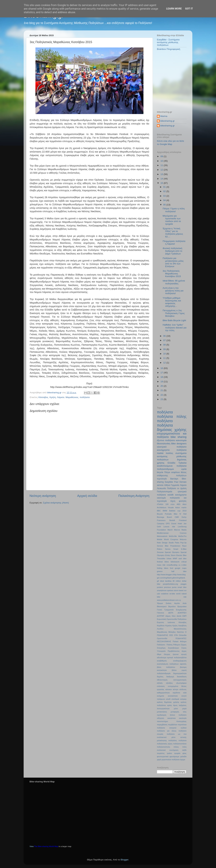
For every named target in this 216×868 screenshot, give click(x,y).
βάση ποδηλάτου (166, 667)
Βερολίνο (172, 606)
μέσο (176, 709)
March (170, 530)
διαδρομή (170, 677)
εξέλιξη (160, 683)
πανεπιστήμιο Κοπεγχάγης (172, 721)
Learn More (174, 9)
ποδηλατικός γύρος (165, 744)
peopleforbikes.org (171, 584)
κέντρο (175, 689)
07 (165, 340)
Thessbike (161, 559)
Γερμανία (175, 485)
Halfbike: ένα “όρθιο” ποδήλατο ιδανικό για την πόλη (175, 327)
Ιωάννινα (171, 622)
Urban (169, 559)
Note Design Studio (165, 543)
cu (179, 565)
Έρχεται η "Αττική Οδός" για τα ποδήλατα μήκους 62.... (173, 233)
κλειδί (168, 699)
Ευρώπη (160, 622)
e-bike (184, 565)
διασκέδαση (182, 677)
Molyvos (183, 539)
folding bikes (163, 568)
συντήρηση (174, 750)
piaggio (184, 584)
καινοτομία (181, 440)
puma (174, 587)
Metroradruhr (162, 536)
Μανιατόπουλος (180, 629)
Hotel (180, 524)
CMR (177, 517)
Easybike (169, 482)
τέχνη (173, 501)
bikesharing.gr (167, 121)
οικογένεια (172, 718)
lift (174, 581)
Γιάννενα (160, 613)
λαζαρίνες (183, 705)
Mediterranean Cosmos (172, 533)
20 (162, 386)
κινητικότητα (173, 696)
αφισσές (183, 664)
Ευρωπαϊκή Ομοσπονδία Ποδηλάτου (172, 619)
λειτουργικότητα (163, 709)
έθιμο (159, 654)
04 (165, 200)
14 (162, 179)
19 (162, 382)
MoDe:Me (173, 536)
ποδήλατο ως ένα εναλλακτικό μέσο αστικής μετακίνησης (172, 737)
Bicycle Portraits (164, 514)
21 (162, 390)
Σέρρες (184, 645)
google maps (181, 568)
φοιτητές (183, 501)
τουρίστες (161, 753)
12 (162, 170)
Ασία (185, 603)
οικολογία (183, 718)
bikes (167, 562)
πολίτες (169, 453)
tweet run (183, 590)
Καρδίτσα (161, 626)
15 (162, 183)
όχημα (183, 760)
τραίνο (169, 753)
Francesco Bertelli (166, 520)
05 (165, 205)
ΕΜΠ (184, 616)
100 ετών (170, 504)
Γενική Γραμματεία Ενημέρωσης (172, 610)
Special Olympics (172, 552)
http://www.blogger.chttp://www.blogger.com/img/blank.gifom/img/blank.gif (171, 578)
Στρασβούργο (173, 648)
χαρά (159, 760)
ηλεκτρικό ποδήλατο (172, 447)
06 (165, 336)
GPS (168, 524)
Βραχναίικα (182, 606)
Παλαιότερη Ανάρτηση (134, 496)
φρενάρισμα (174, 757)
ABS (179, 504)
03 (165, 196)
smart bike (182, 587)
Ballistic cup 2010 (178, 511)
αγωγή (184, 654)
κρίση (170, 705)
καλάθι (171, 495)
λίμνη (175, 705)
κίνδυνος (183, 689)
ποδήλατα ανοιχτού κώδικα (172, 728)
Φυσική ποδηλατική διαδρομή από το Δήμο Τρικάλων (172, 251)
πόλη (184, 747)
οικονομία (161, 498)
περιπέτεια (182, 725)
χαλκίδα (183, 757)
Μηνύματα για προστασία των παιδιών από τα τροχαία (172, 220)
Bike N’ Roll (180, 514)
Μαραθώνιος (72, 397)
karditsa (168, 581)
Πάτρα (167, 472)
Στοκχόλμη (161, 648)
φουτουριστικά (163, 757)
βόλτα (174, 670)
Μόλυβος (172, 632)
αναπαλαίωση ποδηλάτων (168, 664)
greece (160, 571)
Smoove (160, 552)
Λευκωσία (161, 488)
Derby (184, 517)
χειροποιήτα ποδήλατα (171, 760)
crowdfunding (172, 565)
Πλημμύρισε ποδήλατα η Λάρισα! (174, 243)
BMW (165, 511)
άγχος (184, 651)
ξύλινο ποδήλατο (178, 715)
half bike (179, 571)
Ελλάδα (171, 463)
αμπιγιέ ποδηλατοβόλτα (177, 658)
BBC (159, 511)
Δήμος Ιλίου (171, 616)
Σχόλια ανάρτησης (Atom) (56, 503)
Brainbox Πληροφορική (168, 49)
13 (162, 174)
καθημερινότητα (163, 693)
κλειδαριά (175, 699)
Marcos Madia (180, 530)
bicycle (160, 472)
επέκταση (161, 686)
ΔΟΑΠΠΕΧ (182, 613)
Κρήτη (53, 397)
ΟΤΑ (176, 635)
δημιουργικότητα (180, 673)
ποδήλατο (165, 421)
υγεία (184, 469)
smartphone (162, 590)
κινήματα (160, 696)
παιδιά (160, 453)
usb (158, 594)
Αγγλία (177, 603)
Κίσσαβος (43, 397)
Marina (164, 116)
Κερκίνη (168, 626)
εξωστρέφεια (181, 683)
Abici (185, 504)
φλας (185, 753)
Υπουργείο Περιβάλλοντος (168, 651)
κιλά (185, 693)
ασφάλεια (175, 472)
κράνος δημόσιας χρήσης (168, 702)
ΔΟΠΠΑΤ (161, 616)
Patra (177, 543)
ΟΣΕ (171, 635)
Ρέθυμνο (177, 645)
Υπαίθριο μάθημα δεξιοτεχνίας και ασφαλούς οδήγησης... (172, 302)
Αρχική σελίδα (87, 496)
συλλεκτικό (161, 750)
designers (181, 444)
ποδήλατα (85, 397)
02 (165, 191)
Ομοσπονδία (162, 638)
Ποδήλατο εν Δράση (177, 488)
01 (165, 187)
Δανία (179, 616)
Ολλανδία (183, 635)
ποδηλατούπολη (163, 747)
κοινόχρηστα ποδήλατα (172, 450)
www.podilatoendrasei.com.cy (169, 600)
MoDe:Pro (182, 536)
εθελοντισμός (162, 680)
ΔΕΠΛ (171, 613)
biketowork (175, 562)
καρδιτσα (176, 693)
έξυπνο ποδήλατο (166, 440)
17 (162, 373)
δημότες (160, 677)
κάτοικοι (169, 689)
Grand (174, 524)
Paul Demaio (180, 482)
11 (162, 165)
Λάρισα (61, 397)
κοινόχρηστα (181, 495)
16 (162, 368)
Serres (168, 549)
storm (176, 590)
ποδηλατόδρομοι (165, 469)
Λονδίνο (160, 629)
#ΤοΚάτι (160, 504)
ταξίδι (184, 750)
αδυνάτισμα (162, 658)
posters (160, 587)
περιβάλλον (173, 725)
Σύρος (184, 648)
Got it (189, 9)
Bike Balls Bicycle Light (174, 320)
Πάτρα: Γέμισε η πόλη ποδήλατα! (174, 210)
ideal (162, 581)
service (160, 485)
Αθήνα (167, 485)
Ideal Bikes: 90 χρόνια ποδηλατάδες (174, 282)
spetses (170, 590)
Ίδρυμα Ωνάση (164, 603)
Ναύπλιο (180, 632)
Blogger (125, 860)
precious (167, 587)
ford (172, 568)
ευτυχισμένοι (173, 686)
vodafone (165, 594)
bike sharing (179, 437)
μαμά (184, 709)
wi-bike (172, 594)
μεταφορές (175, 712)
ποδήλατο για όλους (167, 731)
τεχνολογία (162, 479)
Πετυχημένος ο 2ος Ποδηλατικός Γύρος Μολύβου (174, 313)
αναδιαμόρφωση (180, 661)
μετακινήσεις (162, 712)
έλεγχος (167, 654)
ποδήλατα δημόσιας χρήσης (172, 427)
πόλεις (176, 747)
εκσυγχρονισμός (180, 680)
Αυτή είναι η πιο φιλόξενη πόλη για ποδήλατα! (173, 291)
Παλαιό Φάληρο (180, 641)
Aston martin (181, 507)
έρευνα (176, 654)
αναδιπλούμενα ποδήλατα (172, 466)
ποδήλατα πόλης (172, 417)
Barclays (174, 479)
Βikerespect (162, 606)
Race (184, 546)
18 (162, 377)
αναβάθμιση (162, 661)
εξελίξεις (169, 683)
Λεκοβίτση (182, 626)
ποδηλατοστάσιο (180, 744)
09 (162, 156)
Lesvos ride (169, 527)
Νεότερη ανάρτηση (43, 496)
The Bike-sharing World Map (46, 846)
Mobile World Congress (168, 539)
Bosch (169, 517)
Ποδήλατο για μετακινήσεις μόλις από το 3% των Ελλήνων (173, 262)
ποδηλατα (183, 740)
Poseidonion (175, 546)
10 (162, 161)
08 (165, 345)
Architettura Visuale (165, 507)
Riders (160, 549)
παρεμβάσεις (162, 725)
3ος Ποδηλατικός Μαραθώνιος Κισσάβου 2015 (172, 274)
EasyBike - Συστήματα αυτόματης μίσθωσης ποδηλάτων (168, 42)
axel (180, 559)
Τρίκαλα (182, 463)
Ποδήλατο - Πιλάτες (165, 645)
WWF (175, 559)
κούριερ (183, 699)
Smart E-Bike (180, 549)
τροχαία (177, 753)
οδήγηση (160, 718)
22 (162, 395)
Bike (173, 444)
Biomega (161, 517)
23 (162, 399)
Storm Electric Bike (179, 555)
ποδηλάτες (173, 740)
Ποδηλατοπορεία (165, 492)
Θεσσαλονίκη (164, 444)
